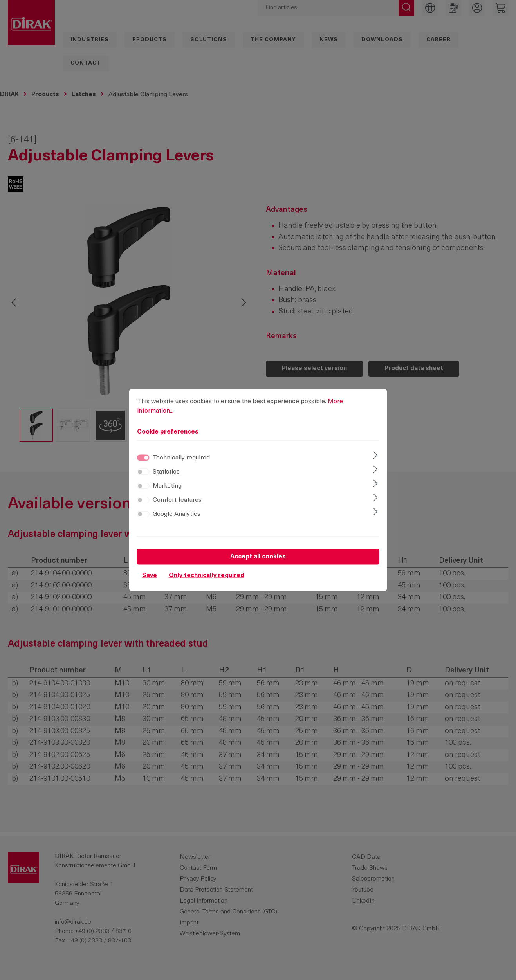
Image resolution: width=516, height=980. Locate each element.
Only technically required (207, 576)
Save (150, 576)
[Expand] (375, 456)
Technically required (181, 458)
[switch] (143, 472)
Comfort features (177, 500)
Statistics (166, 472)
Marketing (167, 486)
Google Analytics (177, 514)
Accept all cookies (258, 557)
